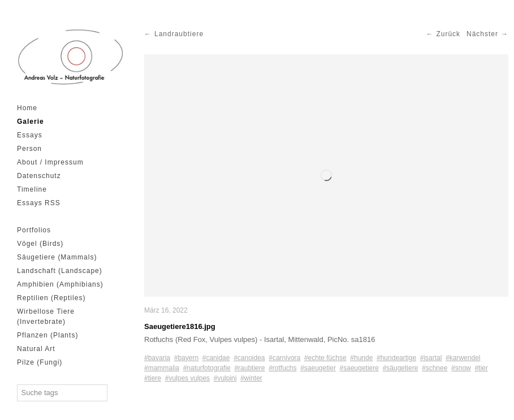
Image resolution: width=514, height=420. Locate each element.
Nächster (482, 34)
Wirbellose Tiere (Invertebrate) (46, 317)
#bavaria (157, 358)
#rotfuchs (282, 368)
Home (27, 108)
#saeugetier (318, 368)
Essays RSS (39, 203)
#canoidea (249, 358)
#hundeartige (396, 358)
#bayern (186, 358)
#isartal (431, 358)
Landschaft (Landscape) (60, 271)
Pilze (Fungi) (40, 362)
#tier (481, 368)
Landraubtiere (179, 34)
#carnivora (284, 358)
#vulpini (225, 378)
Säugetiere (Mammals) (57, 257)
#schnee (435, 368)
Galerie (31, 122)
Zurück (448, 34)
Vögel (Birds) (40, 244)
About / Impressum (50, 162)
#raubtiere (249, 368)
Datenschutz (39, 176)
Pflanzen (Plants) (47, 335)
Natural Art (36, 349)
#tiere (153, 378)
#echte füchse (325, 358)
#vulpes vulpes (187, 378)
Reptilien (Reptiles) (51, 298)
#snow (461, 368)
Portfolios (34, 230)
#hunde (361, 358)
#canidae (216, 358)
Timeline (32, 189)
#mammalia (162, 368)
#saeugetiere (359, 368)
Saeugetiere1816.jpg (180, 326)
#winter (251, 378)
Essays (30, 135)
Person (29, 149)
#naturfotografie (207, 368)
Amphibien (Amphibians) (60, 284)
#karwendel (463, 358)
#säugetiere (401, 368)
